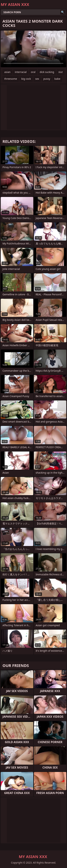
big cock (26, 79)
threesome (11, 79)
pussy (47, 79)
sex (37, 79)
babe (57, 79)
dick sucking (47, 72)
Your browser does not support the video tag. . (33, 49)
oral (33, 72)
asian (7, 72)
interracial (21, 72)
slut (61, 72)
